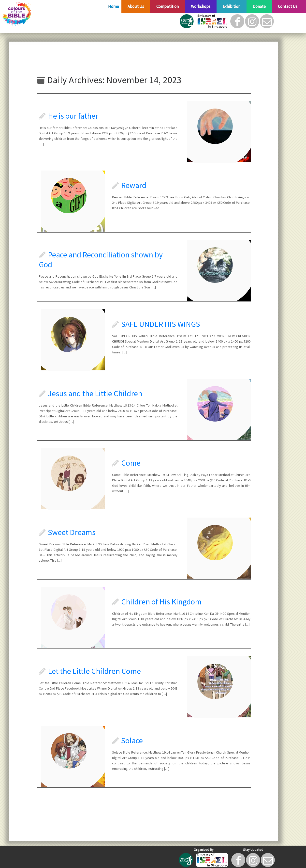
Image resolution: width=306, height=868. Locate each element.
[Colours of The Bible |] (35, 14)
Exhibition (232, 6)
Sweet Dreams (72, 532)
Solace (132, 741)
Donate (259, 6)
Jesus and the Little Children (95, 394)
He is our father (73, 116)
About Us (136, 6)
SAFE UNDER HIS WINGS (161, 324)
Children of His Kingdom (161, 602)
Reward (134, 185)
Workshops (201, 6)
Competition (168, 6)
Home (114, 6)
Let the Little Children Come (94, 671)
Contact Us (288, 6)
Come (131, 463)
